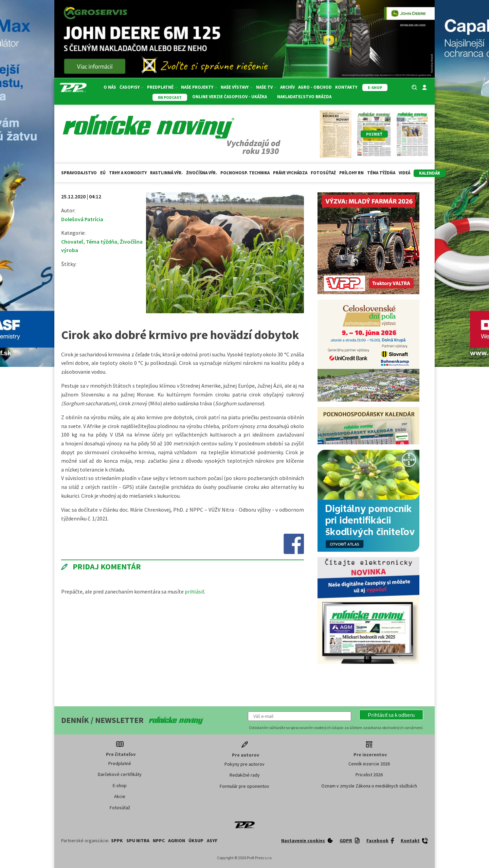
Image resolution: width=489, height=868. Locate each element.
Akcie (120, 796)
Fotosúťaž (323, 173)
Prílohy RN (351, 173)
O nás (110, 87)
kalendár (430, 173)
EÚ (103, 173)
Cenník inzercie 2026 (369, 764)
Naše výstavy (237, 87)
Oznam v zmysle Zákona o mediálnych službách (369, 786)
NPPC (159, 840)
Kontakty (346, 87)
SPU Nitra (138, 840)
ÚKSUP (196, 840)
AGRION (177, 840)
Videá (404, 173)
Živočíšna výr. (202, 173)
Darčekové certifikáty (120, 774)
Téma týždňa (381, 173)
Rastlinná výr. (166, 173)
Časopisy (132, 87)
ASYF (212, 840)
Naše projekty (199, 87)
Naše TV (266, 87)
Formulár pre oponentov (244, 786)
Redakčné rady (245, 775)
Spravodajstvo (79, 173)
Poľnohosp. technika (245, 173)
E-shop (120, 785)
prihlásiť (194, 591)
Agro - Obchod (315, 87)
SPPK (117, 840)
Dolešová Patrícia (82, 219)
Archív (287, 87)
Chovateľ (72, 242)
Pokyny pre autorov (244, 764)
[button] (391, 715)
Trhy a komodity (128, 173)
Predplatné (162, 87)
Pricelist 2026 (369, 775)
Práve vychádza (290, 173)
